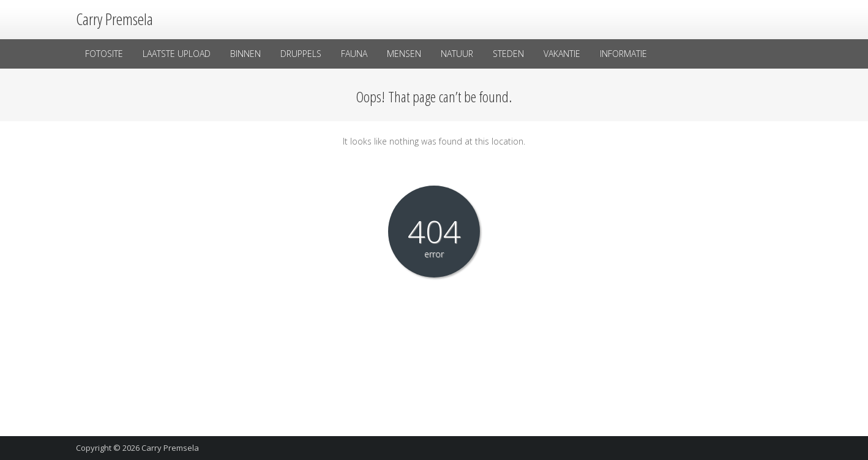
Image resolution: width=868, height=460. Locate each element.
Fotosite (104, 54)
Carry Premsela (170, 448)
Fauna (354, 54)
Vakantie (562, 54)
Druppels (301, 54)
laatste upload (177, 54)
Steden (508, 54)
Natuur (457, 54)
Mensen (404, 54)
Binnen (245, 54)
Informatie (623, 54)
